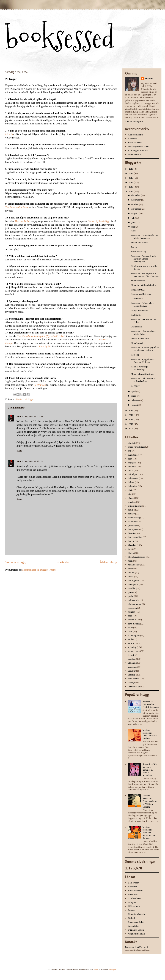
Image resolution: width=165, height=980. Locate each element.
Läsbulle (132, 918)
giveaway (132, 525)
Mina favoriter (135, 154)
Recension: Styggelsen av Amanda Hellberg (143, 361)
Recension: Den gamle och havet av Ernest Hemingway (143, 259)
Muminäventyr (138, 281)
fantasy (131, 514)
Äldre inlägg (108, 562)
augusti (135, 213)
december (136, 195)
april (134, 391)
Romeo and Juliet (136, 922)
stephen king (134, 651)
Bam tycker (133, 883)
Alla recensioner (136, 135)
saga (130, 616)
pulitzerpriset (134, 600)
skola (130, 639)
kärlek (131, 553)
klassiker (132, 545)
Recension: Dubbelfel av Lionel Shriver (142, 305)
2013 (131, 411)
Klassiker (132, 139)
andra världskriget (136, 447)
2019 (131, 169)
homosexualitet (135, 537)
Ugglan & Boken (136, 930)
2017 (131, 178)
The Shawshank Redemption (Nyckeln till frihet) (41, 336)
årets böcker (134, 679)
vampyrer (132, 667)
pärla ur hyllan (135, 604)
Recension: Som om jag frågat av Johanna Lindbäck (145, 349)
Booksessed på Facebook (137, 947)
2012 (131, 415)
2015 (131, 187)
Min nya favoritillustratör (142, 374)
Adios (134, 231)
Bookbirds (133, 894)
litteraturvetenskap (137, 557)
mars (134, 396)
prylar (131, 596)
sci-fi (130, 628)
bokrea (131, 482)
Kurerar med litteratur (141, 294)
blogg (131, 470)
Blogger (112, 970)
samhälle (132, 620)
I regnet (131, 910)
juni (134, 222)
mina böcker (134, 565)
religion (131, 612)
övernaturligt (134, 686)
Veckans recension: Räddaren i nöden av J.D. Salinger (149, 833)
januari (135, 405)
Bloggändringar (138, 290)
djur (130, 494)
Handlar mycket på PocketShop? (140, 368)
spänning (132, 647)
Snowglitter (133, 926)
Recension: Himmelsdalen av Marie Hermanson (144, 237)
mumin (131, 572)
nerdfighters (134, 580)
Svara (19, 451)
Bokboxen (133, 887)
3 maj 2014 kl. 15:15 (32, 462)
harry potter (133, 529)
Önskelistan (136, 327)
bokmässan (133, 478)
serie (130, 631)
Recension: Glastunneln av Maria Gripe (143, 333)
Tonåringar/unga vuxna (139, 147)
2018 (131, 173)
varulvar (132, 671)
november (136, 200)
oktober (135, 204)
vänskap (132, 675)
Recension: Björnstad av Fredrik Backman (151, 704)
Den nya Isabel (23, 221)
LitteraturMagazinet (137, 914)
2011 (131, 419)
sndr (96, 970)
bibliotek (132, 467)
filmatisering (134, 518)
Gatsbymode (137, 299)
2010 (131, 424)
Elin (19, 417)
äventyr (131, 683)
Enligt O (132, 902)
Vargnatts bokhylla (137, 934)
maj (134, 227)
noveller (132, 588)
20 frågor (135, 386)
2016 (131, 182)
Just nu (134, 247)
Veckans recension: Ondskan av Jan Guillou (150, 734)
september (137, 209)
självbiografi (134, 635)
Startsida (63, 562)
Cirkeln (9, 134)
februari (135, 400)
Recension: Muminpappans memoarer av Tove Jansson (145, 275)
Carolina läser (134, 898)
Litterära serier (138, 343)
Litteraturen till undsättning (143, 285)
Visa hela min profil (134, 121)
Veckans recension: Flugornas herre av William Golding (150, 801)
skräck (131, 643)
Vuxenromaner (135, 142)
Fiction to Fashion (139, 243)
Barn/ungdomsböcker (138, 150)
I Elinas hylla (134, 906)
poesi (130, 592)
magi (130, 561)
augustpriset (134, 455)
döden (131, 498)
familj (131, 510)
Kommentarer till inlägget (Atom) (39, 570)
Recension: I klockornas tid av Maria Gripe (143, 380)
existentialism (134, 506)
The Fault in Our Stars (17, 207)
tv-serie (131, 655)
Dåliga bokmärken (139, 310)
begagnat (132, 463)
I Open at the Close (140, 339)
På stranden (40, 385)
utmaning (132, 663)
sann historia (134, 624)
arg (129, 451)
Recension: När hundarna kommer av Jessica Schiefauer (150, 770)
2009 (131, 428)
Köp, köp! (135, 355)
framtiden (132, 521)
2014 (131, 191)
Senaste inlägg (15, 562)
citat (130, 490)
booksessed (60, 38)
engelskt (132, 502)
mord (130, 569)
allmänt (19, 400)
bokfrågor (29, 400)
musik (131, 576)
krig (130, 549)
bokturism (133, 486)
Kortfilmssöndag (138, 251)
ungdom (132, 659)
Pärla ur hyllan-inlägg (98, 221)
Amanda (149, 78)
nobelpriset (133, 584)
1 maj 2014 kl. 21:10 (32, 417)
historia (131, 533)
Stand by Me (45, 347)
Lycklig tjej (136, 315)
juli (133, 218)
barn (130, 459)
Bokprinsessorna (136, 890)
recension (132, 608)
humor (131, 541)
